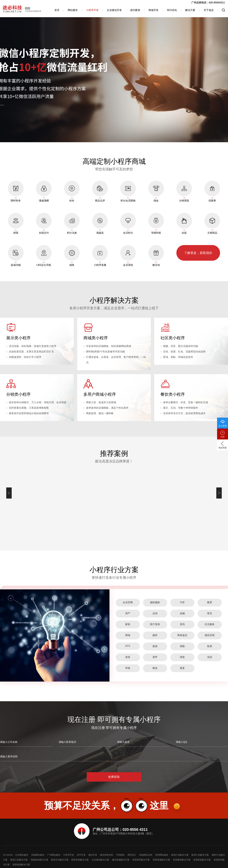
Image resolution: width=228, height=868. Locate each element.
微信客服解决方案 (121, 860)
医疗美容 (155, 624)
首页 (57, 10)
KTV (128, 646)
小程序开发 (92, 10)
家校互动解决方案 (60, 860)
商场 (128, 635)
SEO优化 (172, 10)
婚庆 (155, 635)
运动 (155, 613)
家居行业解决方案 (200, 855)
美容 (128, 657)
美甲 (155, 657)
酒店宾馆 (210, 635)
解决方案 (190, 10)
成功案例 (135, 10)
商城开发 (153, 10)
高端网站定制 (146, 855)
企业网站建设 (22, 855)
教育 (210, 602)
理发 (182, 657)
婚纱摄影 (155, 602)
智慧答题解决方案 (161, 860)
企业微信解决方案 (100, 860)
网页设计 (132, 855)
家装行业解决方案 (19, 860)
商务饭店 (182, 635)
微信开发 (93, 855)
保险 (182, 646)
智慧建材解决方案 (182, 860)
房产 (128, 613)
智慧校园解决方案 (21, 865)
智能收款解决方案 (39, 860)
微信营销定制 (107, 855)
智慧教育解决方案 (141, 860)
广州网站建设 (54, 855)
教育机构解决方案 (80, 860)
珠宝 (210, 613)
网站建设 (73, 10)
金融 (182, 613)
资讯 (182, 624)
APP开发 (81, 855)
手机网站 (120, 855)
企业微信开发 (114, 10)
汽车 (182, 602)
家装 (128, 624)
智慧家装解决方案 (202, 860)
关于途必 (209, 10)
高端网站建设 (38, 855)
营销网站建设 (162, 855)
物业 (155, 668)
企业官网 (128, 602)
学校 (128, 668)
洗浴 (210, 657)
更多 (182, 668)
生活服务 (210, 624)
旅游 (155, 646)
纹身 (210, 646)
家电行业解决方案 (180, 855)
